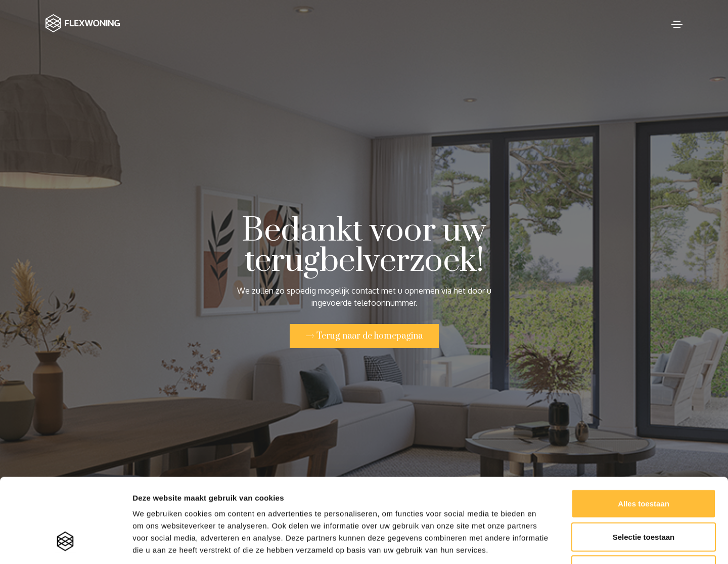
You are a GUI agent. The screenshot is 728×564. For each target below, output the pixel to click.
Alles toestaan (644, 431)
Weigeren (643, 498)
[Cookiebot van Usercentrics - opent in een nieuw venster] (65, 544)
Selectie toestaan (644, 465)
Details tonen (546, 544)
